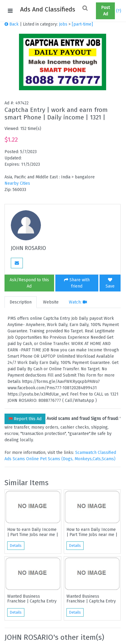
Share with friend (77, 283)
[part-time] (82, 24)
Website (51, 302)
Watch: (78, 302)
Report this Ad (25, 419)
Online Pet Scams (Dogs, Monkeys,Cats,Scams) (71, 459)
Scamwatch (86, 453)
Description (21, 302)
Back (12, 24)
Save (110, 283)
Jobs (63, 24)
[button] (94, 11)
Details (16, 546)
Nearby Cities (17, 183)
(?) (119, 11)
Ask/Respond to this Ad (29, 283)
